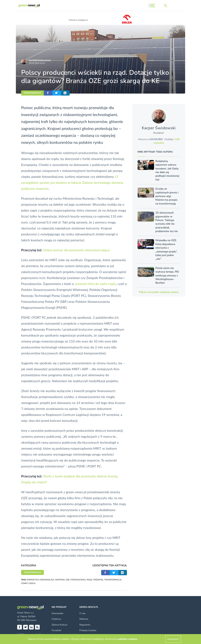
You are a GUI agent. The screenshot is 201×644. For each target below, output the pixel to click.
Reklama (84, 619)
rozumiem (173, 639)
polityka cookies (127, 639)
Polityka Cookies (88, 630)
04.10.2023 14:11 (37, 63)
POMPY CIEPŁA (28, 583)
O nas (82, 613)
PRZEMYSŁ (98, 580)
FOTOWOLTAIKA (78, 580)
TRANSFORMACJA (32, 93)
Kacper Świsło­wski (40, 60)
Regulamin (85, 625)
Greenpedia (57, 613)
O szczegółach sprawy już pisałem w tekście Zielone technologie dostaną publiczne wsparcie (72, 182)
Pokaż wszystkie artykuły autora (159, 292)
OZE (68, 580)
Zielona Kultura (59, 625)
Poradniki (56, 630)
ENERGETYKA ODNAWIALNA (40, 580)
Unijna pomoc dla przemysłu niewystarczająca (76, 250)
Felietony (56, 619)
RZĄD (90, 580)
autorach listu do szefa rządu (95, 284)
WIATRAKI (60, 580)
